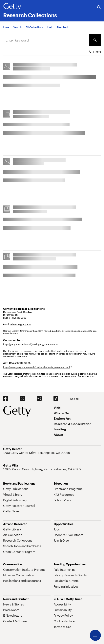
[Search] (17, 27)
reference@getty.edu (20, 324)
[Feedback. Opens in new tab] (63, 27)
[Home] (5, 27)
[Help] (50, 27)
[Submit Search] (95, 40)
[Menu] (95, 635)
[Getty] (12, 7)
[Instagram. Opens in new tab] (39, 399)
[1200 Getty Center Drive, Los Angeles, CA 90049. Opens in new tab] (37, 453)
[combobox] (46, 40)
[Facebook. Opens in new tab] (6, 399)
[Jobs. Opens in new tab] (57, 529)
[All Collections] (34, 27)
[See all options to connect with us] (74, 399)
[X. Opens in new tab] (22, 399)
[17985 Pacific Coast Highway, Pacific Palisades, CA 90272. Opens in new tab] (43, 469)
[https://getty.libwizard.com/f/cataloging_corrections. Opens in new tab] (30, 344)
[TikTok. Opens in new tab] (56, 399)
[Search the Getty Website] (99, 7)
